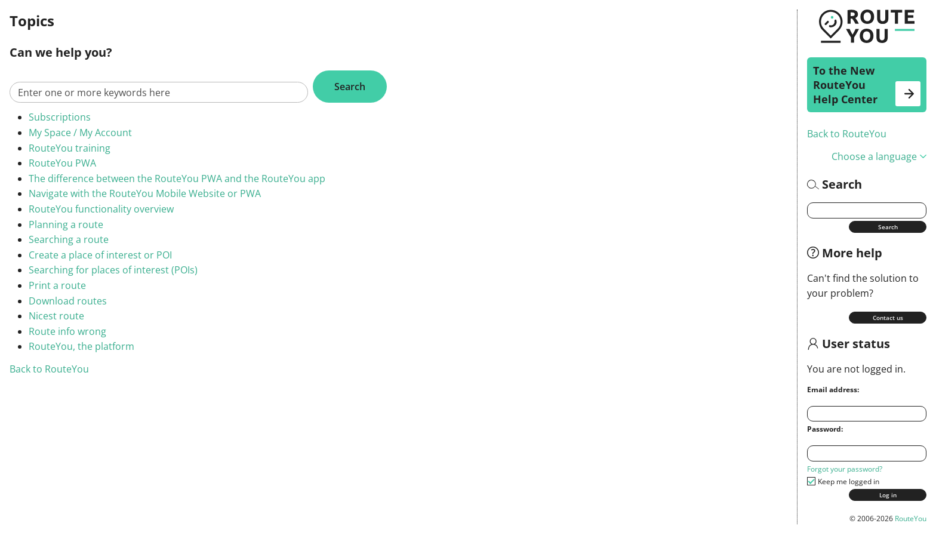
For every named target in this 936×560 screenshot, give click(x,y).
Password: (825, 429)
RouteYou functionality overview (101, 209)
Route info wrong (67, 331)
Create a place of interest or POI (100, 255)
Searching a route (69, 239)
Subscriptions (60, 117)
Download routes (68, 301)
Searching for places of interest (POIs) (113, 270)
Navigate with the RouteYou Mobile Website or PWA (145, 193)
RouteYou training (70, 148)
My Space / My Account (80, 133)
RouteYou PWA (62, 163)
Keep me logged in (849, 481)
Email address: (833, 390)
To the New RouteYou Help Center (867, 85)
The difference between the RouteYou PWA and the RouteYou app (177, 179)
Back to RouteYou (847, 134)
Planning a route (66, 224)
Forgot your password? (845, 469)
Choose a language (879, 156)
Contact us (888, 318)
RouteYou (911, 519)
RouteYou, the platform (81, 346)
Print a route (57, 285)
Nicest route (56, 316)
